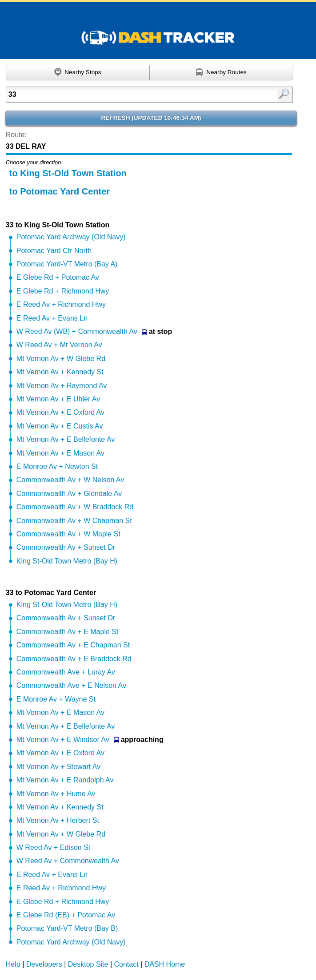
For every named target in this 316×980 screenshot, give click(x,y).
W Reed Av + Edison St (53, 847)
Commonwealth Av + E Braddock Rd (74, 659)
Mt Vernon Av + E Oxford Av (60, 412)
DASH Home (165, 964)
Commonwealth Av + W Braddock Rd (75, 507)
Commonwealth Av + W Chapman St (74, 521)
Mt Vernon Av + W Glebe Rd (61, 359)
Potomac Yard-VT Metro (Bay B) (67, 928)
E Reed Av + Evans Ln (52, 318)
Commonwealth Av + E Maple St (68, 632)
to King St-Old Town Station (68, 173)
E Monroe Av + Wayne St (56, 699)
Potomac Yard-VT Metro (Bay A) (67, 264)
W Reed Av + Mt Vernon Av (59, 345)
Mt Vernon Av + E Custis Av (60, 426)
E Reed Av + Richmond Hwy (61, 304)
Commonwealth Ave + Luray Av (66, 672)
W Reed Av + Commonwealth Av (68, 861)
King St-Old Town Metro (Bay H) (67, 561)
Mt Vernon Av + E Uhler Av (58, 399)
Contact (126, 964)
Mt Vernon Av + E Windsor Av (63, 740)
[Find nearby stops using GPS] (78, 73)
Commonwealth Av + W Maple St (68, 534)
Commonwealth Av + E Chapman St (73, 645)
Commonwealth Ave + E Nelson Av (71, 685)
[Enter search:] (129, 95)
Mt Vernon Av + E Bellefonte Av (66, 439)
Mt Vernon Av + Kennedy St (60, 372)
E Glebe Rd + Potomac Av (58, 277)
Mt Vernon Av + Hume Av (56, 794)
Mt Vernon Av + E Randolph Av (65, 780)
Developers (44, 964)
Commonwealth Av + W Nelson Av (70, 480)
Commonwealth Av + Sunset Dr (66, 547)
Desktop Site (88, 964)
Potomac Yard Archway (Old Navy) (71, 237)
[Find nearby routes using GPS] (222, 73)
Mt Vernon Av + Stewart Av (58, 767)
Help (13, 964)
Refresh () (151, 118)
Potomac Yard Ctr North (54, 251)
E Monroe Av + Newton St (57, 466)
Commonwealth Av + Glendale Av (69, 494)
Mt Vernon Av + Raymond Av (62, 386)
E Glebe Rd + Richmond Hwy (63, 291)
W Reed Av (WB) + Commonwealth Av (77, 331)
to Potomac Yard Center (60, 191)
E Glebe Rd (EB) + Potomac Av (66, 915)
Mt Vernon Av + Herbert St (58, 820)
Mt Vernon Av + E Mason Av (60, 453)
